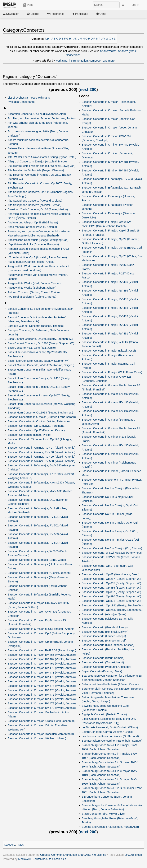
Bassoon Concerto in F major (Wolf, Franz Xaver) (112, 372)
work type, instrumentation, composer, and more (85, 61)
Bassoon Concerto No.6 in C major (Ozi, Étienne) (112, 548)
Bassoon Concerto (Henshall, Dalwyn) (105, 632)
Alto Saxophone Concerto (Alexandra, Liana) (35, 201)
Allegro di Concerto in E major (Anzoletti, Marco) (37, 161)
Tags (21, 845)
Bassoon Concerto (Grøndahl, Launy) (105, 627)
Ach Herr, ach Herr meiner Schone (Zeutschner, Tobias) (42, 118)
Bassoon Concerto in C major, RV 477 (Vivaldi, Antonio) (42, 699)
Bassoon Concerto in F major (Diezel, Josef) (109, 351)
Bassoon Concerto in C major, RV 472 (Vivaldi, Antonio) (42, 677)
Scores (34, 14)
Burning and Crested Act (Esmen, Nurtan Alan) (110, 827)
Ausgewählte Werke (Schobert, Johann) (32, 288)
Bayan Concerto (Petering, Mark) (102, 671)
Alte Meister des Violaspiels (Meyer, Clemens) (36, 170)
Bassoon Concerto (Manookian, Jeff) (104, 641)
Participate (82, 14)
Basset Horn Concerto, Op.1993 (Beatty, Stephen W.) (40, 413)
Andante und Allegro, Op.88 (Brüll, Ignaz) (33, 222)
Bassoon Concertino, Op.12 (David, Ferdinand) (36, 426)
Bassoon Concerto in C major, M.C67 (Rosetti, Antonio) (41, 629)
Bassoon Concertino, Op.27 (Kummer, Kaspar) (36, 430)
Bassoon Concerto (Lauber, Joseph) (104, 636)
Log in (137, 5)
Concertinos (73, 55)
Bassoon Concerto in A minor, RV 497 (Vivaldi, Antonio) (41, 448)
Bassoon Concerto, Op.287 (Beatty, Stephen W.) (111, 579)
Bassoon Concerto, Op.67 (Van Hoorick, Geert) (111, 574)
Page (29, 5)
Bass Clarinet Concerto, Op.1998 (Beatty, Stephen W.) (41, 343)
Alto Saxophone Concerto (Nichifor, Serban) (35, 205)
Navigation (12, 14)
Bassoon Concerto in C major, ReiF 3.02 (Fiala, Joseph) (42, 650)
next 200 (88, 89)
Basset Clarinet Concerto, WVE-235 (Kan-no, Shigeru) (41, 365)
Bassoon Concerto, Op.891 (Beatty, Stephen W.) (111, 601)
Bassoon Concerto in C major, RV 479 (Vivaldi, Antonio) (42, 708)
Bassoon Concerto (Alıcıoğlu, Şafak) (104, 614)
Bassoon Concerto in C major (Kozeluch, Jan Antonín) (41, 734)
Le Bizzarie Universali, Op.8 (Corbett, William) (110, 727)
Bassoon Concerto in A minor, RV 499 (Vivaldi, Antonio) (41, 457)
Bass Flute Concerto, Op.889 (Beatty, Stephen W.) (38, 361)
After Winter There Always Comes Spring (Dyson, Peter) (42, 157)
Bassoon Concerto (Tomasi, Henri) (103, 662)
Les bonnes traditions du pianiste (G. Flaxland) (110, 736)
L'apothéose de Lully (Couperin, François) (33, 244)
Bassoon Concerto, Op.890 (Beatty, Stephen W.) (111, 596)
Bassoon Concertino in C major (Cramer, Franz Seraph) (42, 417)
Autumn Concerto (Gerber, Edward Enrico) (34, 292)
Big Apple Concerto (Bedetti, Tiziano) (104, 714)
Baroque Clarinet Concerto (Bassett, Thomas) (36, 326)
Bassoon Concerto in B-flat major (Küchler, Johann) (39, 573)
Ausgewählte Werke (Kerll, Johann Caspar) (34, 283)
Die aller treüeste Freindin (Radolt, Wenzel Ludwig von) (42, 166)
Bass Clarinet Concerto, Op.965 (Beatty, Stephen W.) (40, 339)
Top (47, 39)
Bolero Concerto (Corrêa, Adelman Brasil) (107, 732)
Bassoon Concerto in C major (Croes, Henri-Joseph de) (42, 721)
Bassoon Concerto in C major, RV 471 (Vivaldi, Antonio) (42, 673)
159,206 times (133, 855)
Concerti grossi (127, 51)
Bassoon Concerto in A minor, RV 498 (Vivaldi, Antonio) (41, 452)
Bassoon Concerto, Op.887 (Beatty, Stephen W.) (111, 592)
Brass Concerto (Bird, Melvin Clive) (103, 814)
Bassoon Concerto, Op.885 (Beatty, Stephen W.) (111, 588)
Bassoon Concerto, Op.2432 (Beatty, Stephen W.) (112, 610)
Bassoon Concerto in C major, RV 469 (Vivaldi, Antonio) (42, 664)
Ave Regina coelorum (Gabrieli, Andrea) (32, 297)
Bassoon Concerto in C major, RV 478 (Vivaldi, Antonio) (42, 703)
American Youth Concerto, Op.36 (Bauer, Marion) (38, 209)
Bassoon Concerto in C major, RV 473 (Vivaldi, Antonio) (42, 681)
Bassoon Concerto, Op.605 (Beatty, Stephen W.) (111, 583)
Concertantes (108, 51)
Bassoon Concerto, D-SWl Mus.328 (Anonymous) (112, 553)
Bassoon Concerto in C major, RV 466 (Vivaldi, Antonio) (42, 655)
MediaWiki (25, 859)
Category (10, 845)
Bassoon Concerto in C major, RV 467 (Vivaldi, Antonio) (42, 659)
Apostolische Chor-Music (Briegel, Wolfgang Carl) (38, 240)
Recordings (57, 14)
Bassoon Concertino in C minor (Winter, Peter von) (39, 421)
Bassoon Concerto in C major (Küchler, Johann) (37, 738)
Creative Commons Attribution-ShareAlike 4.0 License (73, 855)
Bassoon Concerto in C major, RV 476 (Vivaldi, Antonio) (42, 695)
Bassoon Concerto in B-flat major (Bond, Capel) (37, 560)
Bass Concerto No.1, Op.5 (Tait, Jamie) (32, 348)
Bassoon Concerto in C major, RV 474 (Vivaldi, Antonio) (42, 686)
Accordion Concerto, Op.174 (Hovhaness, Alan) (37, 114)
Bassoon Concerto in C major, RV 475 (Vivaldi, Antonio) (42, 690)
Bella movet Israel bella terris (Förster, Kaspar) (110, 684)
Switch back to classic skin (50, 859)
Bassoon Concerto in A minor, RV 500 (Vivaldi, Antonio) (41, 461)
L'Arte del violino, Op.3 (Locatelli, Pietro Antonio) (37, 257)
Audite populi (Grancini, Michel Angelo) (31, 262)
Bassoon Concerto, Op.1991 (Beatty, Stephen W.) (112, 605)
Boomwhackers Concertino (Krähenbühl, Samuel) (112, 741)
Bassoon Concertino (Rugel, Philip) (29, 435)
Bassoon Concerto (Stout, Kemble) (103, 658)
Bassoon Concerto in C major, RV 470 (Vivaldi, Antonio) (42, 668)
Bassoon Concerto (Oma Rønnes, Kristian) (108, 645)
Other (103, 14)
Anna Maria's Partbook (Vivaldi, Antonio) (32, 227)
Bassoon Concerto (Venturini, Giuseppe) (106, 667)
